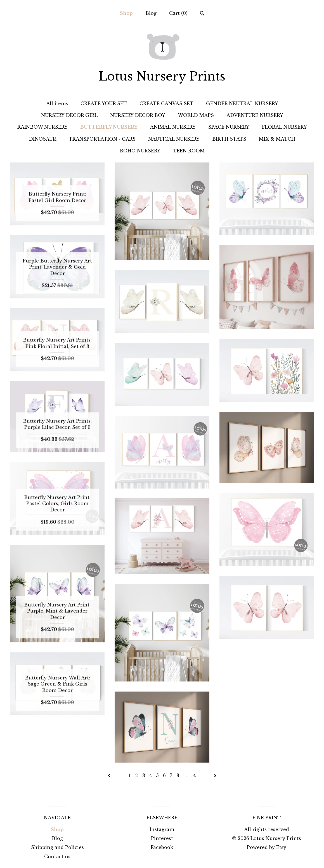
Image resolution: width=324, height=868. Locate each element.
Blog (151, 13)
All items (57, 103)
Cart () (178, 13)
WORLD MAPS (196, 115)
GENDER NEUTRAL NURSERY (242, 103)
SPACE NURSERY (229, 127)
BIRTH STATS (229, 139)
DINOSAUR (42, 139)
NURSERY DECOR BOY (138, 115)
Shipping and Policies (57, 847)
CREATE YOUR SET (104, 103)
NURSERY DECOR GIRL (69, 115)
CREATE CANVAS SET (166, 103)
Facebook (162, 847)
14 (193, 775)
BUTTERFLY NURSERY (109, 127)
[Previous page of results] (110, 775)
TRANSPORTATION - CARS (102, 139)
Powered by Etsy (267, 847)
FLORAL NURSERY (284, 127)
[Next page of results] (215, 775)
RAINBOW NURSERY (42, 127)
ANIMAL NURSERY (173, 127)
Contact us (57, 857)
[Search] (202, 14)
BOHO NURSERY (140, 151)
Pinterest (162, 838)
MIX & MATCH (277, 139)
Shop (126, 13)
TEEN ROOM (189, 151)
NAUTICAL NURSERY (174, 139)
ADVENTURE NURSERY (255, 115)
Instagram (162, 829)
